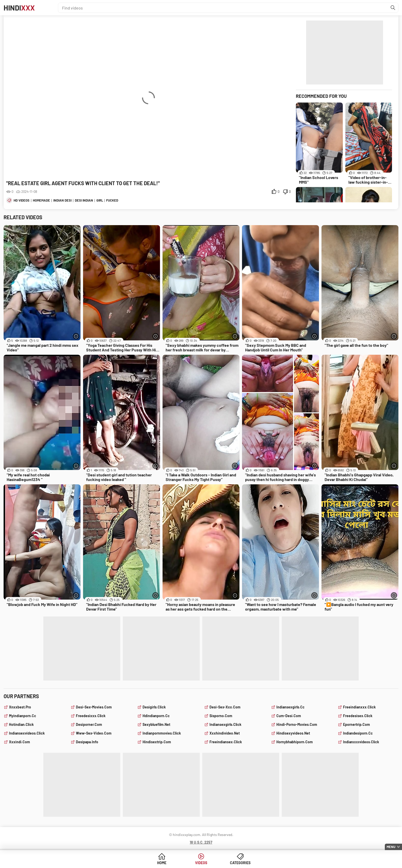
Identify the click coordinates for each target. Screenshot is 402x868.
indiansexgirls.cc (290, 707)
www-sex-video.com (94, 733)
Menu (391, 847)
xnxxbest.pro (20, 707)
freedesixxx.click (91, 716)
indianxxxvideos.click (361, 742)
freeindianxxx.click (359, 707)
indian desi (62, 200)
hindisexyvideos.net (293, 733)
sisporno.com (221, 716)
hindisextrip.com (157, 742)
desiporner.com (89, 724)
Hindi (19, 8)
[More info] (76, 336)
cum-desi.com (289, 716)
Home (162, 863)
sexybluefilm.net (156, 724)
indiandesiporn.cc (358, 733)
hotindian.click (21, 724)
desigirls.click (154, 707)
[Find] (393, 8)
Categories (240, 863)
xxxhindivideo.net (225, 733)
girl (100, 200)
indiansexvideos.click (27, 733)
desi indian (84, 200)
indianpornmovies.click (162, 733)
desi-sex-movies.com (94, 707)
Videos (201, 863)
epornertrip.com (356, 724)
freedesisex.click (358, 716)
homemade (41, 200)
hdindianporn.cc (156, 716)
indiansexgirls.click (225, 724)
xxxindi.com (19, 742)
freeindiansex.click (226, 742)
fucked (112, 200)
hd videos (22, 200)
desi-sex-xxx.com (225, 707)
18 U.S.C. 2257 (201, 842)
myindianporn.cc (23, 716)
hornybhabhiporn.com (295, 742)
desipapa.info (87, 742)
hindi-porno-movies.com (297, 724)
